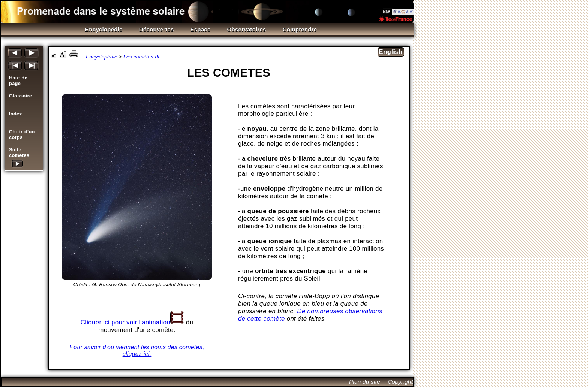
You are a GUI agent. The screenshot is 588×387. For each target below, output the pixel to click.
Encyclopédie (102, 57)
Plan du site (365, 382)
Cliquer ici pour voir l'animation (125, 322)
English (391, 52)
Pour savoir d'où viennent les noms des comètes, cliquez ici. (137, 350)
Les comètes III (141, 57)
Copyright (399, 382)
